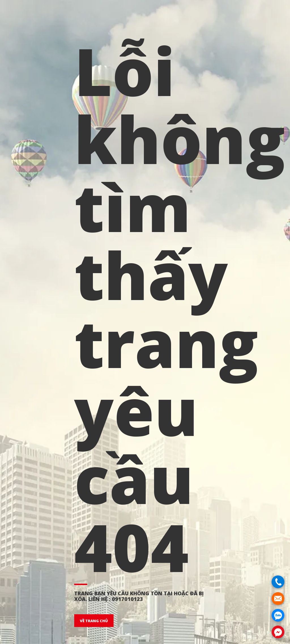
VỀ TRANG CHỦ (94, 621)
